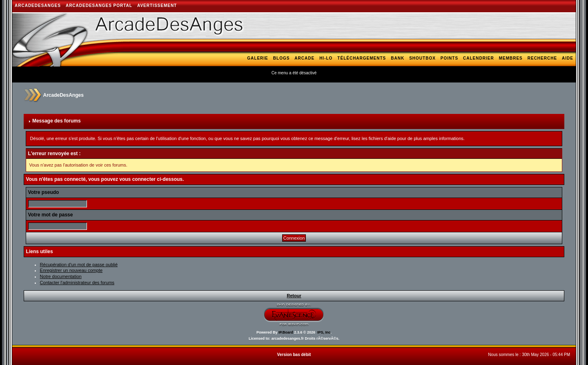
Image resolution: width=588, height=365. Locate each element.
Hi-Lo (326, 58)
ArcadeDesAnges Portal (99, 6)
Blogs (282, 58)
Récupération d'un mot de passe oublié (79, 265)
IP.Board (286, 332)
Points (449, 58)
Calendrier (479, 58)
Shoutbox (422, 58)
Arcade (304, 58)
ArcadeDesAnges (38, 6)
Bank (398, 58)
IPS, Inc (324, 332)
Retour (294, 296)
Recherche (542, 58)
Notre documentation (61, 276)
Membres (511, 58)
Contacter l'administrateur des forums (77, 283)
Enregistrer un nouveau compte (71, 270)
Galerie (257, 58)
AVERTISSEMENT (157, 6)
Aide (568, 58)
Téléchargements (362, 58)
